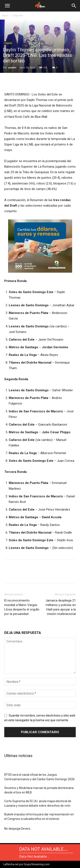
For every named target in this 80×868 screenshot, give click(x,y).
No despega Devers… (18, 829)
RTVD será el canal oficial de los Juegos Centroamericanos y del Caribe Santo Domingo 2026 (39, 777)
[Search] (74, 6)
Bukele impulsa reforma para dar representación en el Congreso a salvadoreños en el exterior (39, 817)
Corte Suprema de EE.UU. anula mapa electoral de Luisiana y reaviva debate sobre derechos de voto (38, 803)
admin (12, 67)
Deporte (18, 15)
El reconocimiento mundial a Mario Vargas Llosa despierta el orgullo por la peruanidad (22, 607)
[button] (7, 6)
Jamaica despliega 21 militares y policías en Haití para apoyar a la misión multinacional (61, 607)
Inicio (5, 15)
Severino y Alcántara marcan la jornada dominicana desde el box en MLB (39, 790)
